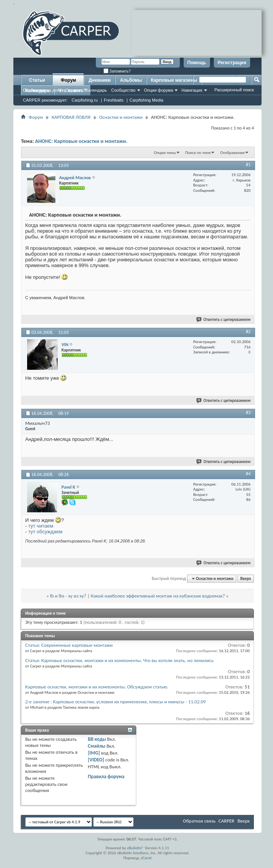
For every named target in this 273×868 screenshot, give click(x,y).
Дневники (100, 80)
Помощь (197, 63)
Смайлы (97, 746)
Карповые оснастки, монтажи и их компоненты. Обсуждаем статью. (97, 687)
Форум (68, 80)
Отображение (233, 153)
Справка (73, 90)
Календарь (96, 90)
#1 (248, 165)
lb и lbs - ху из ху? (68, 596)
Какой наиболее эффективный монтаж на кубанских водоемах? (158, 596)
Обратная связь (199, 821)
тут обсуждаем (45, 532)
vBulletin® (135, 848)
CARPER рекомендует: (45, 100)
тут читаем (41, 526)
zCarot (146, 858)
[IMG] (94, 753)
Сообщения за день (42, 90)
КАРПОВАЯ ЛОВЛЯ (71, 117)
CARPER (226, 821)
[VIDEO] (96, 760)
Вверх (246, 579)
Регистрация (232, 63)
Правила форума (106, 777)
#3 (248, 413)
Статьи (37, 80)
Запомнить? (117, 71)
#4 (248, 474)
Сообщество (123, 90)
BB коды (97, 739)
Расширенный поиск (234, 90)
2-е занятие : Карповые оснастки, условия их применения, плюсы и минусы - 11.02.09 (115, 702)
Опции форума (158, 90)
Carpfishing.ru (85, 100)
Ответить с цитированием (224, 320)
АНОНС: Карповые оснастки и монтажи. (81, 141)
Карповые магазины (174, 80)
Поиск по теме (198, 153)
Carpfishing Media (146, 100)
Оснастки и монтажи (121, 117)
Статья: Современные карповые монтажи (69, 645)
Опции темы (165, 153)
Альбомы (131, 80)
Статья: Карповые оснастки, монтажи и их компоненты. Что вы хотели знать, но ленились (120, 660)
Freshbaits (114, 100)
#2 (248, 332)
